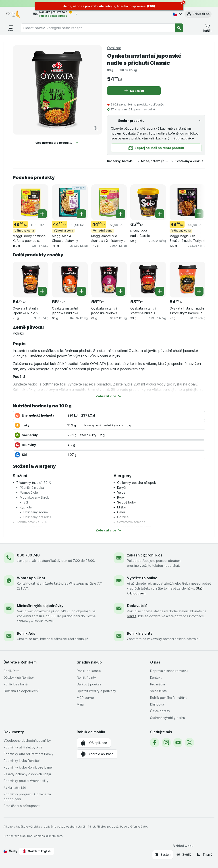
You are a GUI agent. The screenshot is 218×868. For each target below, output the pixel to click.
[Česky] (177, 14)
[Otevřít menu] (11, 28)
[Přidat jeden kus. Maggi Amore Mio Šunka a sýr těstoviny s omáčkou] (120, 214)
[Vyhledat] (179, 28)
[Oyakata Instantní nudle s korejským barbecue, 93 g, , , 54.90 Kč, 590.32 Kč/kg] (187, 280)
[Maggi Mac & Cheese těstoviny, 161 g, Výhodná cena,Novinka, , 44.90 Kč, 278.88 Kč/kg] (70, 202)
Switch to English (37, 851)
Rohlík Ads (26, 633)
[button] (198, 14)
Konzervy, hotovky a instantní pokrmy (121, 161)
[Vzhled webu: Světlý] (184, 855)
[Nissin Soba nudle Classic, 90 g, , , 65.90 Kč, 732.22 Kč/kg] (148, 202)
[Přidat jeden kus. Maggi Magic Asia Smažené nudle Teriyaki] (199, 214)
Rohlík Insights (140, 633)
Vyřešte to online (142, 578)
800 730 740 (28, 555)
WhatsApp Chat (31, 578)
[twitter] (189, 743)
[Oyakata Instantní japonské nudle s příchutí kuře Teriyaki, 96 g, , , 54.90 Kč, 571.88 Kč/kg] (31, 280)
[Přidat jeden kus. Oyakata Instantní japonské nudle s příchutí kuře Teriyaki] (42, 291)
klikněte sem (54, 836)
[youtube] (178, 743)
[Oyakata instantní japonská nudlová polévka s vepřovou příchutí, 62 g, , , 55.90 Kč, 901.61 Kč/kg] (109, 280)
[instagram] (166, 743)
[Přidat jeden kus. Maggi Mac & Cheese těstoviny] (81, 214)
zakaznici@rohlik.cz (145, 555)
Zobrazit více (184, 138)
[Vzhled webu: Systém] (163, 855)
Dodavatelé (137, 606)
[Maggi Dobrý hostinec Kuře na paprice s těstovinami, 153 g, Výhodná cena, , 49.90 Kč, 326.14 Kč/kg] (31, 202)
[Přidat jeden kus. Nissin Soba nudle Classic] (160, 214)
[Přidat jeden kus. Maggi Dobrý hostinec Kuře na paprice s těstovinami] (42, 214)
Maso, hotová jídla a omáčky (155, 161)
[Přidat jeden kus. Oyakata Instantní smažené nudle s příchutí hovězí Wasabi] (160, 291)
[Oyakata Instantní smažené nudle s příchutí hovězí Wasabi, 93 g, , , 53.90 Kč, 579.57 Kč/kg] (148, 280)
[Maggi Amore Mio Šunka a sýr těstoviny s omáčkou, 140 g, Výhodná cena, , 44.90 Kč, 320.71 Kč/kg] (109, 202)
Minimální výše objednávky (40, 606)
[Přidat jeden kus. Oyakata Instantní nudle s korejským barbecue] (199, 291)
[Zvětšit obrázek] (96, 128)
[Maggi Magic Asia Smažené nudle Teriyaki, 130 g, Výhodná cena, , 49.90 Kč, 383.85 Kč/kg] (187, 202)
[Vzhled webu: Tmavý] (204, 855)
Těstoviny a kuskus (189, 161)
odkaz (132, 616)
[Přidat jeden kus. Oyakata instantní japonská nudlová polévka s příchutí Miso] (81, 291)
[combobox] (98, 28)
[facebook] (155, 743)
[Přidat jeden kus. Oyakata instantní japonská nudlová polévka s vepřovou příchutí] (120, 291)
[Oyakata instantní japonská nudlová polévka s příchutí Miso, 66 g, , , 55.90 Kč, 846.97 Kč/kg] (70, 280)
